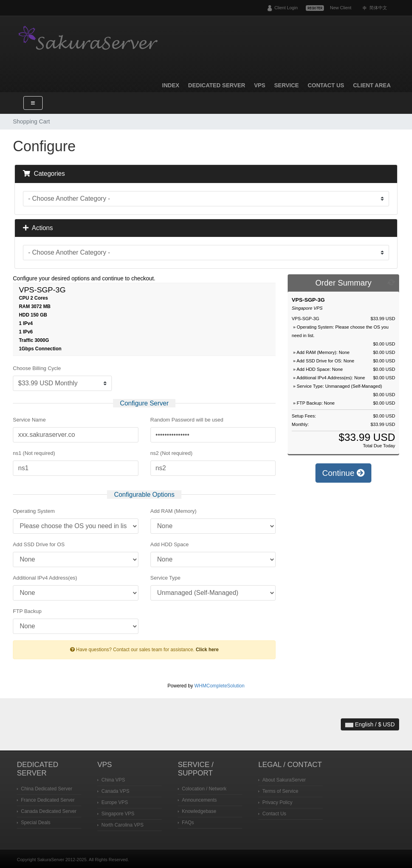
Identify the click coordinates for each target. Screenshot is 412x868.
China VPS (113, 780)
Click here (207, 650)
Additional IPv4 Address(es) (45, 578)
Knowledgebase (199, 811)
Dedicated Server (217, 85)
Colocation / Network (204, 789)
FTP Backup (27, 611)
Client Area (372, 85)
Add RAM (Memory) (174, 511)
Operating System (34, 511)
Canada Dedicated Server (49, 811)
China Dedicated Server (46, 789)
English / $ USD (370, 724)
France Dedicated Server (48, 800)
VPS (260, 85)
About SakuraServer (284, 780)
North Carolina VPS (123, 825)
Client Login (286, 8)
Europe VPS (115, 802)
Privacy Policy (277, 802)
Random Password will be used (187, 420)
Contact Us (326, 85)
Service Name (29, 420)
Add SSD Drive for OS (39, 544)
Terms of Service (280, 791)
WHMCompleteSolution (219, 686)
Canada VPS (115, 791)
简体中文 (378, 8)
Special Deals (36, 823)
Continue (344, 473)
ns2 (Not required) (172, 453)
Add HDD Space (170, 544)
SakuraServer (89, 39)
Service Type (166, 578)
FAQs (188, 823)
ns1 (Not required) (34, 453)
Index (171, 85)
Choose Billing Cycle (37, 368)
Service (286, 85)
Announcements (199, 800)
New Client (341, 8)
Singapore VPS (118, 814)
